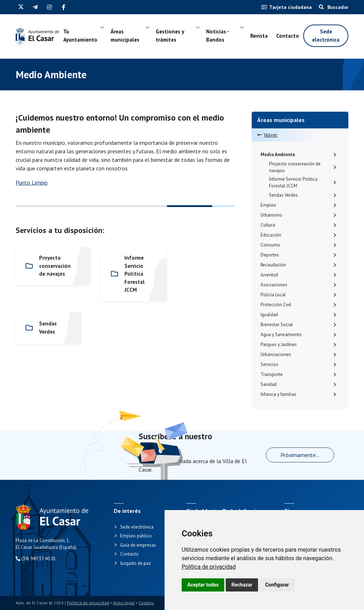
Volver (267, 135)
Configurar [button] (277, 585)
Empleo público (136, 536)
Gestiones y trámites (170, 36)
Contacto (288, 36)
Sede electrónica (326, 36)
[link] (209, 567)
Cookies (146, 603)
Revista (259, 36)
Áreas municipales (125, 36)
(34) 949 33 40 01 (36, 559)
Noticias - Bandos (218, 36)
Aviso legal (124, 603)
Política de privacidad (209, 567)
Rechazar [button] (242, 585)
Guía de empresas (138, 545)
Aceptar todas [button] (203, 585)
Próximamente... (300, 455)
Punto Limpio (32, 182)
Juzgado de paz (135, 563)
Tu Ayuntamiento (81, 36)
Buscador (334, 7)
